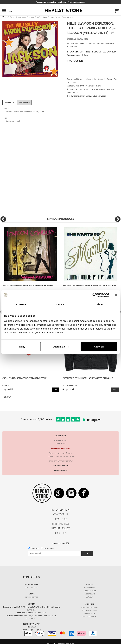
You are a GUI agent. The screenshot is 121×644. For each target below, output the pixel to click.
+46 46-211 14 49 (31, 588)
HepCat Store (89, 588)
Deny (22, 347)
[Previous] (3, 219)
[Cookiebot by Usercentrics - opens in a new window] (95, 295)
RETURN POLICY (60, 528)
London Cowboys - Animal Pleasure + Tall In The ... (29, 285)
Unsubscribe (49, 548)
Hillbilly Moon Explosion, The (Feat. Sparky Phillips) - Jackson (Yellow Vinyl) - (44, 17)
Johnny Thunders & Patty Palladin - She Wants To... (90, 285)
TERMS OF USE (60, 519)
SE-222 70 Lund (89, 594)
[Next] (118, 219)
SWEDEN (90, 597)
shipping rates (91, 610)
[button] (4, 11)
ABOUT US (61, 533)
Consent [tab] (21, 304)
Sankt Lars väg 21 (90, 591)
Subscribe (35, 548)
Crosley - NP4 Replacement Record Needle (24, 378)
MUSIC (10, 17)
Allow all (99, 347)
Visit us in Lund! (61, 470)
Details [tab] (61, 304)
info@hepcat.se (31, 597)
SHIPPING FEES (61, 524)
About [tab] (100, 304)
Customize (61, 347)
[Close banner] (116, 295)
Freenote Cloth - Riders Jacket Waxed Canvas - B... (89, 378)
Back (6, 397)
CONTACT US (61, 514)
